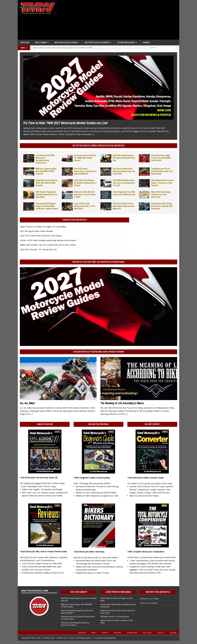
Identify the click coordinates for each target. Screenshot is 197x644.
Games (146, 42)
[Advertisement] (119, 21)
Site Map (173, 633)
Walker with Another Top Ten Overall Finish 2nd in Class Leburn (48, 245)
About (94, 633)
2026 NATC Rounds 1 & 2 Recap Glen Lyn (38, 249)
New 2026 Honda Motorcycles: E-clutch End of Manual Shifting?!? (85, 171)
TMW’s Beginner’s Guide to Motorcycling (92, 478)
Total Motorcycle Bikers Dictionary (89, 552)
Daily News (41, 42)
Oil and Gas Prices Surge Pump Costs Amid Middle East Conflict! (161, 158)
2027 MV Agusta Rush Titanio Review (36, 231)
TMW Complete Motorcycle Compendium (146, 552)
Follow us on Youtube (149, 603)
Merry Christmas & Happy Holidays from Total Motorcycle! (161, 194)
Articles (25, 42)
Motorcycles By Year (65, 42)
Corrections (132, 633)
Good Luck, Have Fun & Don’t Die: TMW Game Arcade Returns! (85, 158)
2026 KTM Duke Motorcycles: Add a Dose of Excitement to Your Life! (124, 183)
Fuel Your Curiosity (79, 592)
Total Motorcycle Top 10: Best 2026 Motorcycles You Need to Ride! (162, 171)
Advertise (82, 633)
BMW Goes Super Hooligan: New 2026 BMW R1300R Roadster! (46, 171)
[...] (93, 134)
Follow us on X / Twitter (150, 599)
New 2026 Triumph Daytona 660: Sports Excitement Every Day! (124, 158)
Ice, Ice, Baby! (27, 403)
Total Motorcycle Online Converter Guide (145, 478)
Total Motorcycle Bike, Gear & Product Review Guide (43, 552)
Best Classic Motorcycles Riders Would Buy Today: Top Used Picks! (124, 171)
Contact (161, 633)
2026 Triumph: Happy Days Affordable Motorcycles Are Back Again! (46, 194)
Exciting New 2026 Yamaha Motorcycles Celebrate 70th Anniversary (162, 206)
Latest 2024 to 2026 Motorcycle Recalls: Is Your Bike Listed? (85, 206)
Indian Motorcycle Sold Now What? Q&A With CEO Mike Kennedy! (46, 183)
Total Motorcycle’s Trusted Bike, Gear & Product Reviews (99, 352)
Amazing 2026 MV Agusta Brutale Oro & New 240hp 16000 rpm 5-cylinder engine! (47, 206)
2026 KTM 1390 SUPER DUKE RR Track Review (41, 236)
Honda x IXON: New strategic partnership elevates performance (48, 240)
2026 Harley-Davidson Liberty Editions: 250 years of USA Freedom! (162, 183)
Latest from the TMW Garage (118, 592)
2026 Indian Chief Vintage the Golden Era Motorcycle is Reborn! (85, 183)
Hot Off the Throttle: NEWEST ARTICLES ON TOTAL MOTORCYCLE (99, 146)
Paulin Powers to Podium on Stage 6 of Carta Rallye (43, 227)
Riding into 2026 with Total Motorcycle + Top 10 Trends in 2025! (85, 194)
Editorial (118, 633)
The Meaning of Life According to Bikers (122, 403)
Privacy (105, 633)
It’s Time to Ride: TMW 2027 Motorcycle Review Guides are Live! (65, 123)
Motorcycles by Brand (97, 42)
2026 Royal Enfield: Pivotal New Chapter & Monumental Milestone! (123, 206)
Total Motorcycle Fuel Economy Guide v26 (39, 478)
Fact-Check (147, 633)
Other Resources (126, 42)
